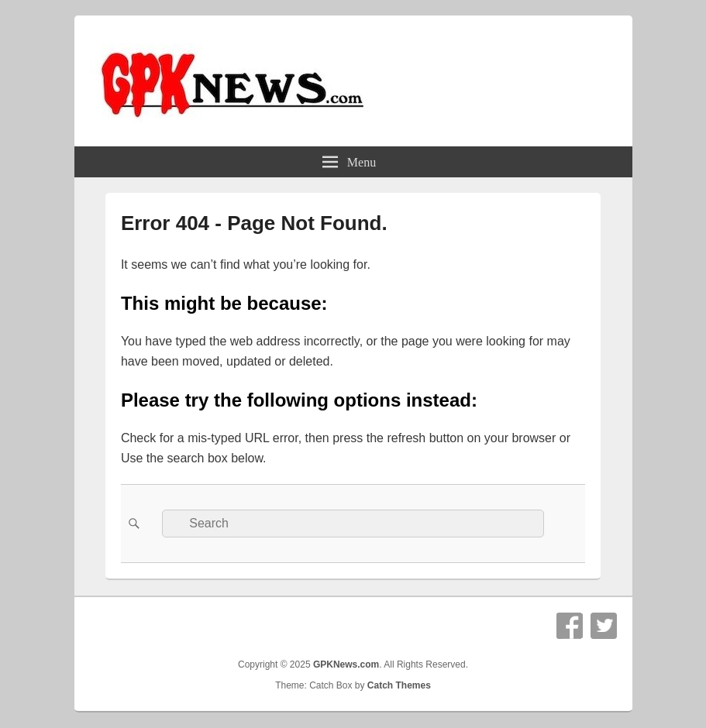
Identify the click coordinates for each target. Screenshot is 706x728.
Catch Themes (399, 685)
